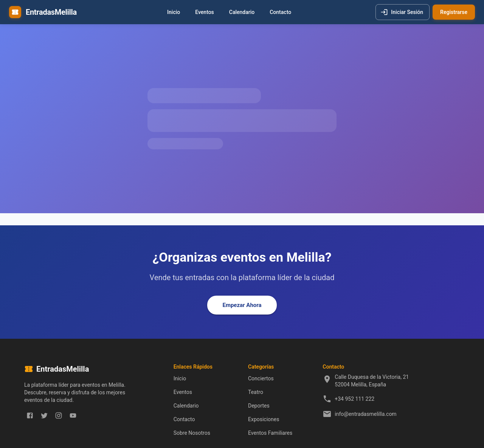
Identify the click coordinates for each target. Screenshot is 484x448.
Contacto (280, 12)
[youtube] (73, 415)
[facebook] (30, 415)
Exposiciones (264, 419)
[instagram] (59, 415)
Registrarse (454, 12)
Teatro (256, 392)
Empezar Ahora (242, 305)
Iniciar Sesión (403, 12)
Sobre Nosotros (192, 433)
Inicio (174, 12)
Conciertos (261, 378)
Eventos (205, 12)
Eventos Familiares (270, 433)
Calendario (242, 12)
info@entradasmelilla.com (365, 414)
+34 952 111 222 (354, 399)
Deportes (259, 406)
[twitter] (44, 415)
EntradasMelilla (51, 12)
